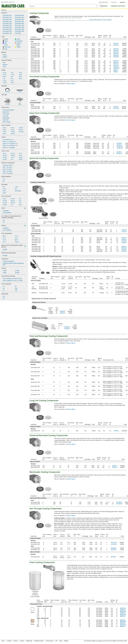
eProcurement (50, 641)
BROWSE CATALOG (9, 2)
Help (61, 641)
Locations (9, 641)
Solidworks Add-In (39, 641)
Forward (109, 19)
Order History (118, 6)
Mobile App (29, 641)
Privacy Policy (123, 641)
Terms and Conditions (111, 641)
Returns (16, 641)
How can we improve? (96, 19)
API (56, 641)
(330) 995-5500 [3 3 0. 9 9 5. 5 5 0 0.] (103, 2)
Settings (66, 641)
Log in (123, 2)
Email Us (114, 2)
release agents (71, 84)
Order (104, 6)
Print (104, 19)
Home (3, 641)
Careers (22, 641)
